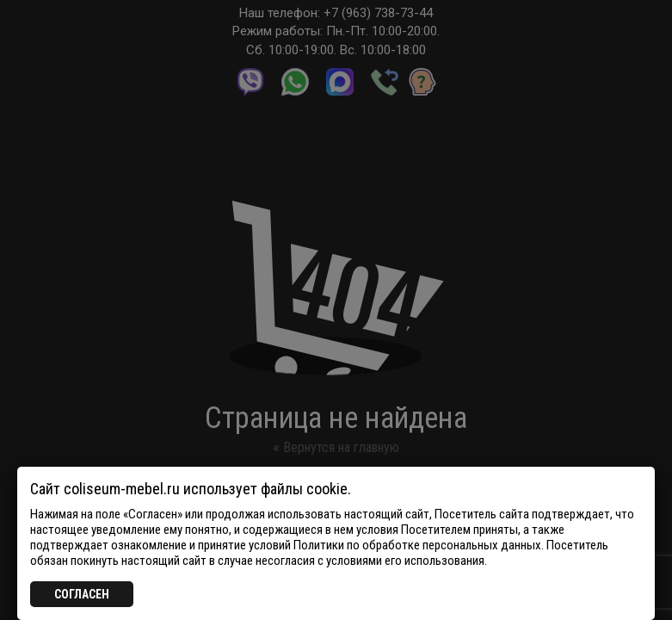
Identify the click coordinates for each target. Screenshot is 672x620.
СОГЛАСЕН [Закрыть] (82, 594)
